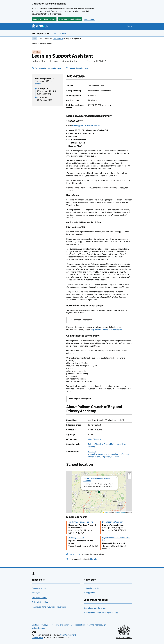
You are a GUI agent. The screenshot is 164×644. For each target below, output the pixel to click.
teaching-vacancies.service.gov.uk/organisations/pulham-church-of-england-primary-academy (109, 454)
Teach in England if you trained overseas (49, 607)
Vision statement (39, 628)
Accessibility (80, 625)
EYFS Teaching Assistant (113, 522)
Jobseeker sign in (39, 588)
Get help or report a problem (96, 608)
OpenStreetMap (120, 512)
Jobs (54, 33)
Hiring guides (89, 593)
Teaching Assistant (76, 538)
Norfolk (94, 559)
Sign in (130, 26)
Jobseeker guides (39, 597)
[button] (99, 492)
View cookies (89, 19)
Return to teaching (40, 602)
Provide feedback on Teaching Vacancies (101, 613)
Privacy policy (47, 625)
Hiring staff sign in (91, 588)
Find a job (36, 593)
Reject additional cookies (70, 19)
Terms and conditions (64, 625)
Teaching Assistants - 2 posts (81, 522)
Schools (63, 33)
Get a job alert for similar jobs (48, 68)
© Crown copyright (124, 637)
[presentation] (99, 492)
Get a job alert (76, 554)
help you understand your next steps (106, 330)
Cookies (35, 625)
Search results (46, 44)
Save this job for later (79, 68)
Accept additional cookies (44, 19)
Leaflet (106, 512)
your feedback (58, 39)
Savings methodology (97, 625)
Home (34, 44)
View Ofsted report (96, 439)
